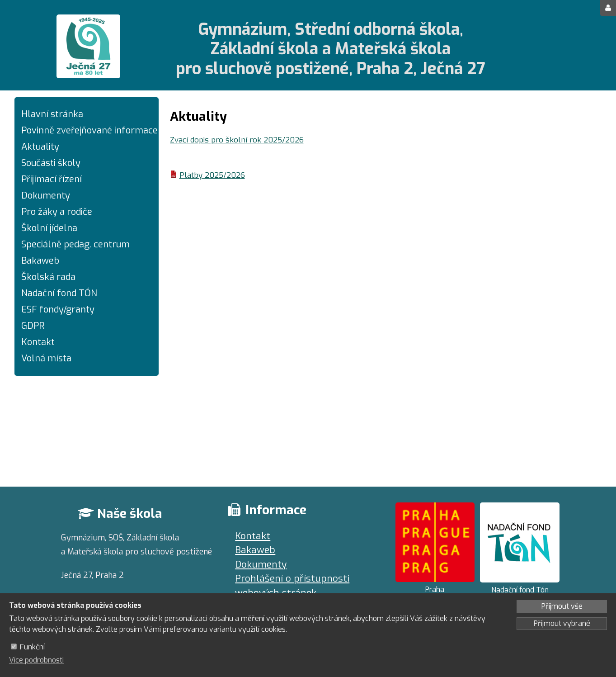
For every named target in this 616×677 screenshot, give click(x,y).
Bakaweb (40, 261)
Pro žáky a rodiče (57, 212)
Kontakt (38, 342)
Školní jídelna (49, 228)
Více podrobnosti (36, 660)
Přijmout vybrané (562, 623)
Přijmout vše (562, 606)
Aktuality (40, 147)
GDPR (33, 326)
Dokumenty (46, 196)
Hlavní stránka (52, 114)
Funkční (32, 647)
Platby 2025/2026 (212, 175)
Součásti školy (51, 163)
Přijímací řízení (52, 179)
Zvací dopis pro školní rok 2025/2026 (237, 140)
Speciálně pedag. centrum (75, 244)
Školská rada (48, 277)
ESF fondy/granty (58, 310)
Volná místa (46, 358)
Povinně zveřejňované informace (87, 130)
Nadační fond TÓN (59, 293)
